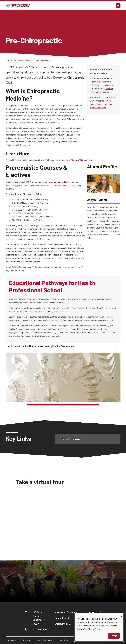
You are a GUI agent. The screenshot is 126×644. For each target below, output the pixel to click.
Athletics (96, 612)
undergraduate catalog (59, 182)
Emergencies (63, 640)
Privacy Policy (11, 640)
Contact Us (62, 618)
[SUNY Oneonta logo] (18, 5)
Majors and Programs (67, 612)
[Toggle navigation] (118, 6)
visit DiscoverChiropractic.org (80, 160)
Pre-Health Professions (23, 61)
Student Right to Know (44, 640)
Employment (63, 624)
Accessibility (26, 640)
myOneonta (109, 85)
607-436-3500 (40, 630)
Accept (114, 636)
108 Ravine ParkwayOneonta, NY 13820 (39, 618)
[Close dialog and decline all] (122, 615)
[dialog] (99, 627)
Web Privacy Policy (91, 629)
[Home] (9, 61)
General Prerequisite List (50, 251)
